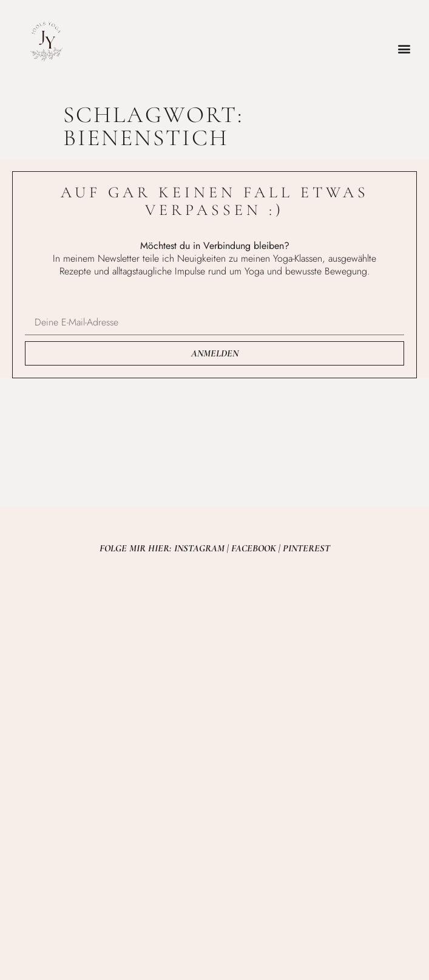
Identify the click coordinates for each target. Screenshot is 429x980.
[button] (404, 49)
